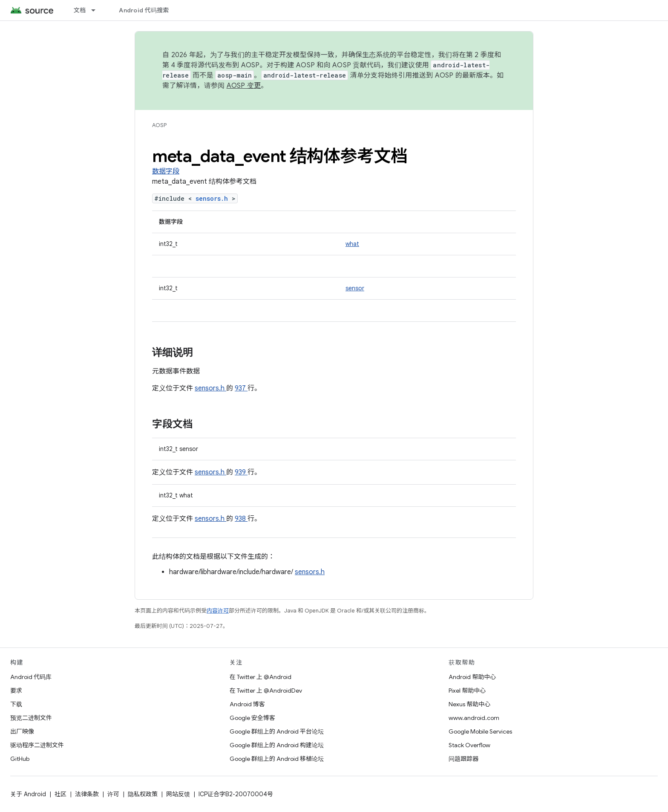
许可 (113, 794)
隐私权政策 (143, 794)
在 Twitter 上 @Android (261, 677)
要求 (16, 691)
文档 (80, 10)
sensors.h (214, 198)
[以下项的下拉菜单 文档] (97, 10)
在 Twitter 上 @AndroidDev (266, 691)
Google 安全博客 (252, 718)
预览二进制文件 (31, 718)
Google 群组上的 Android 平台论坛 (277, 731)
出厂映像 (22, 731)
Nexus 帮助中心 (469, 704)
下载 (16, 704)
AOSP (159, 125)
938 (241, 519)
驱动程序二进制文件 (37, 745)
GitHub (20, 759)
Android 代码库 (31, 677)
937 (241, 388)
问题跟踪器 (464, 759)
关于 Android (28, 794)
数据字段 (166, 171)
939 (241, 472)
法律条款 (87, 794)
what (352, 244)
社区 (60, 794)
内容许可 (218, 611)
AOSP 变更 (244, 86)
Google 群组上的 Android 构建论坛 (277, 745)
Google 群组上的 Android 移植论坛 (277, 759)
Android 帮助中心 (472, 677)
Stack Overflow (469, 745)
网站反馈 (178, 794)
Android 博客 (247, 704)
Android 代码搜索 (144, 10)
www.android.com (474, 718)
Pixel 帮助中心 (467, 691)
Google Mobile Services (480, 731)
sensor (355, 288)
